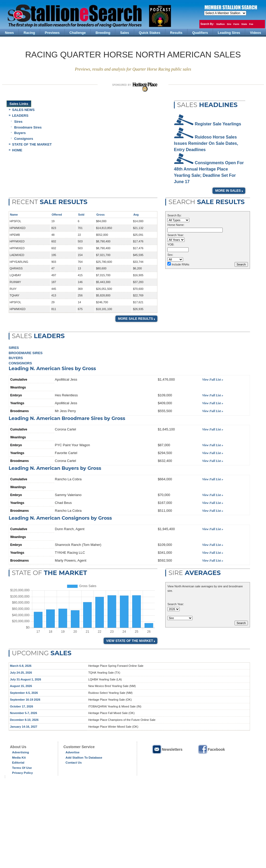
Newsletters (167, 749)
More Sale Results (136, 319)
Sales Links (19, 104)
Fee (251, 24)
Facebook (211, 749)
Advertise (73, 752)
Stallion (220, 24)
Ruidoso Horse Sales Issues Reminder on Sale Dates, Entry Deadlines (206, 143)
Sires (18, 122)
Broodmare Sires (28, 127)
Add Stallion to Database (84, 757)
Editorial (18, 762)
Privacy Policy (22, 773)
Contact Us (74, 762)
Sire (229, 24)
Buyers (20, 133)
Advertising (20, 752)
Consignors (24, 139)
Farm (236, 24)
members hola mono (225, 13)
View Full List (212, 380)
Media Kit (19, 757)
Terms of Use (22, 768)
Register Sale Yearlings (218, 124)
